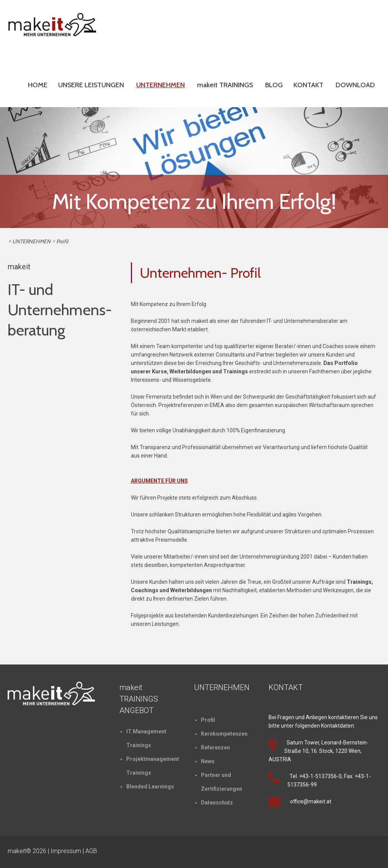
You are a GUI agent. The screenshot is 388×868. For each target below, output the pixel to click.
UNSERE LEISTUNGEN (91, 85)
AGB (91, 851)
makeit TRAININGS (225, 85)
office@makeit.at (311, 801)
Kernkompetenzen (224, 734)
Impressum (66, 851)
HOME (38, 85)
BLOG (274, 85)
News (208, 761)
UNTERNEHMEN (161, 85)
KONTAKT (308, 85)
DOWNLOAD (355, 85)
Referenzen (215, 747)
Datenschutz (217, 803)
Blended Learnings (150, 787)
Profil (62, 241)
